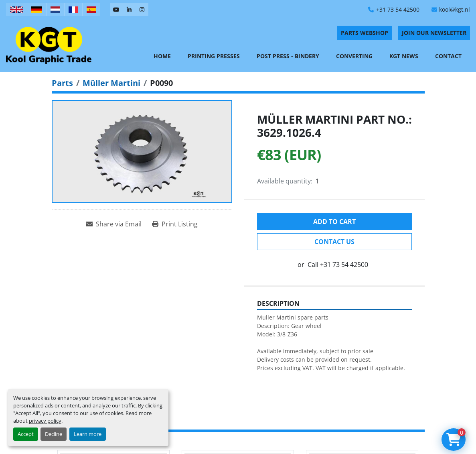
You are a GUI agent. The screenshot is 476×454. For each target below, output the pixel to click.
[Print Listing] (175, 224)
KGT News (404, 56)
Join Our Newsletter (434, 33)
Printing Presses (214, 56)
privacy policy (45, 421)
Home (162, 56)
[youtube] (116, 10)
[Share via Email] (114, 224)
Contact (448, 56)
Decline (54, 434)
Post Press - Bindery (288, 56)
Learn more (88, 434)
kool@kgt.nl (455, 9)
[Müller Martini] (111, 83)
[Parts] (62, 83)
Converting (354, 56)
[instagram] (142, 10)
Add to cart (334, 222)
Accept (26, 434)
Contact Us (334, 242)
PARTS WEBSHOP (365, 33)
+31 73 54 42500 (398, 9)
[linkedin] (129, 10)
